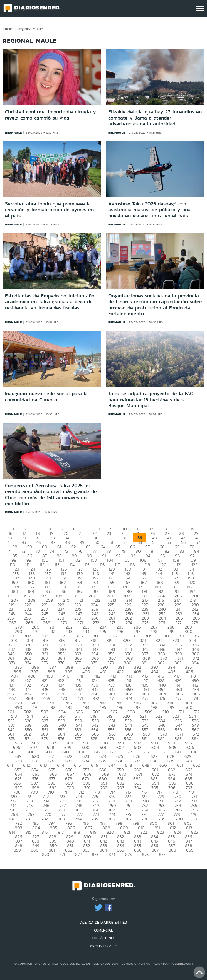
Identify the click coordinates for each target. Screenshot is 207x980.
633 (69, 761)
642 (27, 765)
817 (61, 832)
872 (78, 854)
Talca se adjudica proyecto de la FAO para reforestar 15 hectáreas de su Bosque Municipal (151, 400)
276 (162, 623)
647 (112, 765)
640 (188, 761)
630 (19, 761)
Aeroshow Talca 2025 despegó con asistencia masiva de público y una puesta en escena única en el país (149, 210)
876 (145, 854)
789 (162, 819)
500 (189, 707)
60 (45, 547)
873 (95, 854)
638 (154, 761)
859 (17, 850)
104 (110, 560)
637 (137, 761)
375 (45, 663)
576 (61, 738)
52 (125, 542)
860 (35, 850)
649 (146, 765)
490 (19, 707)
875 (129, 854)
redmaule (13, 132)
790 (179, 819)
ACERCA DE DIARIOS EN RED (103, 922)
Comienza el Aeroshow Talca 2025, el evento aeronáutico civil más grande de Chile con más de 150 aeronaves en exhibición (51, 495)
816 (45, 832)
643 (44, 765)
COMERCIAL (103, 930)
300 (189, 631)
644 (61, 765)
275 (145, 623)
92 (118, 556)
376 (61, 663)
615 (146, 752)
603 (138, 747)
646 (95, 765)
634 (86, 761)
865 (120, 850)
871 (62, 854)
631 (35, 761)
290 (19, 631)
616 (162, 752)
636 (120, 761)
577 (78, 738)
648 (129, 765)
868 (172, 850)
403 (137, 672)
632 (52, 761)
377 (78, 663)
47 (53, 542)
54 (154, 542)
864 (103, 850)
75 (66, 551)
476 (162, 698)
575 (45, 738)
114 (72, 565)
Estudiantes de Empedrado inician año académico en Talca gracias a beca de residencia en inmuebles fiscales (50, 302)
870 (46, 854)
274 (129, 623)
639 (171, 761)
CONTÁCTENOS (103, 938)
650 (163, 765)
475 (145, 698)
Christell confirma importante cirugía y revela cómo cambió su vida (50, 115)
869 (190, 850)
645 (77, 765)
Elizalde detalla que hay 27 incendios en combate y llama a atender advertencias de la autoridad (155, 118)
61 (59, 547)
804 (36, 828)
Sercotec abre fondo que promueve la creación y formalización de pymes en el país (49, 210)
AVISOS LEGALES (104, 946)
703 (121, 788)
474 (129, 698)
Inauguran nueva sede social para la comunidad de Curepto (46, 397)
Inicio (8, 29)
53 (140, 542)
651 (180, 765)
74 (52, 551)
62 (74, 547)
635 (103, 761)
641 (10, 765)
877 (162, 854)
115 (87, 565)
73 (38, 551)
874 (112, 854)
